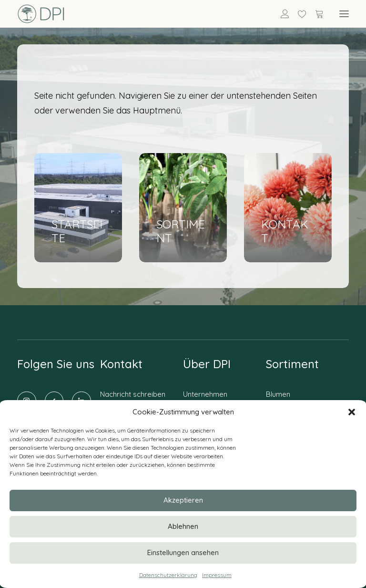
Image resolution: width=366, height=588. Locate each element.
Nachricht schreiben (133, 394)
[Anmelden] (281, 14)
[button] (352, 412)
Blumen (278, 394)
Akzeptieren (183, 500)
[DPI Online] (41, 14)
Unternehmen (205, 394)
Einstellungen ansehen (183, 552)
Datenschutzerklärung (168, 575)
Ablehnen (183, 526)
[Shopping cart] (315, 14)
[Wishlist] (298, 14)
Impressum (217, 575)
